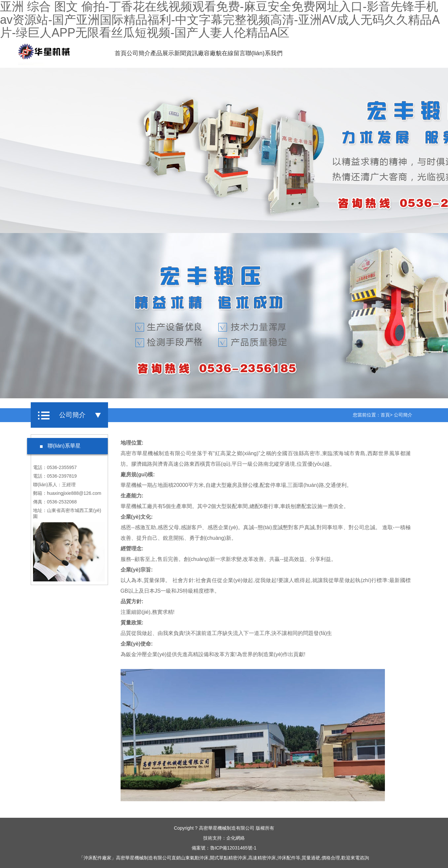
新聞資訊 (186, 53)
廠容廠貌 (209, 53)
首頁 (120, 53)
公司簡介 (138, 53)
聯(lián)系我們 (264, 53)
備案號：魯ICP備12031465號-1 (224, 848)
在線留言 (233, 53)
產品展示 (162, 53)
